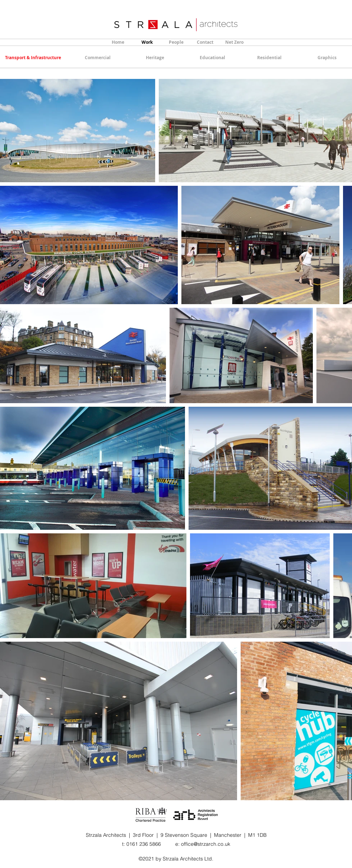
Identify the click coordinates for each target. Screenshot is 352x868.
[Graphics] (327, 58)
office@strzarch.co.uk (206, 844)
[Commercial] (98, 58)
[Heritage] (155, 58)
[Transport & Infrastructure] (33, 58)
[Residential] (269, 58)
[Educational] (212, 58)
